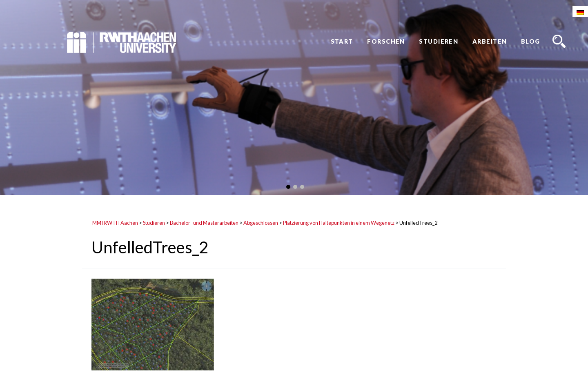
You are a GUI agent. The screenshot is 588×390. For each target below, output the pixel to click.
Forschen (386, 41)
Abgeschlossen (261, 223)
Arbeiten (490, 41)
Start (342, 41)
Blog (531, 41)
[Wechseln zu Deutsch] (580, 12)
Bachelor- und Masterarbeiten (204, 223)
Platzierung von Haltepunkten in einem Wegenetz (339, 223)
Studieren (439, 41)
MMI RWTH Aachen (115, 223)
